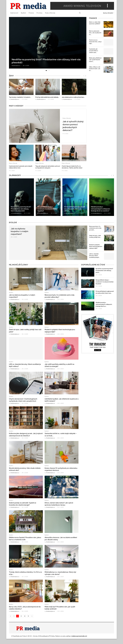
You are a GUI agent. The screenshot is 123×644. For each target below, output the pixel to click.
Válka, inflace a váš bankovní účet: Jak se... (95, 69)
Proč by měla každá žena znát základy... (47, 97)
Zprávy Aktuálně (108, 13)
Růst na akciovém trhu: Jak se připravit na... (95, 33)
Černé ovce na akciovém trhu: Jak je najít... (95, 42)
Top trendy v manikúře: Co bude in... (20, 97)
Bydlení (23, 13)
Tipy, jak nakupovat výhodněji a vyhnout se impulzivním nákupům (48, 167)
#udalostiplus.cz (16, 66)
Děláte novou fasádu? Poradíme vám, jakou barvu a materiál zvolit (25, 539)
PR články (52, 636)
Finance (31, 13)
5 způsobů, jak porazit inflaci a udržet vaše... (94, 51)
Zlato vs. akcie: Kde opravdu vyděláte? (95, 23)
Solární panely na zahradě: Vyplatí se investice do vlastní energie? (23, 504)
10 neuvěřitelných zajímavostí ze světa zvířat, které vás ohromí (75, 209)
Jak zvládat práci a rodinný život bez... (73, 97)
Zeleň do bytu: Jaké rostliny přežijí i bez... (95, 236)
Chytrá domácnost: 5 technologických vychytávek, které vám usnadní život (23, 400)
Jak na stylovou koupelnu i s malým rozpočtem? (20, 231)
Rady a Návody (50, 13)
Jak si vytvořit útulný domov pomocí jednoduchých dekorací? (73, 126)
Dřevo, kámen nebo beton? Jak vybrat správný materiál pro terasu (59, 504)
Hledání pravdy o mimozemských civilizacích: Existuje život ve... (104, 304)
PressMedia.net (17, 636)
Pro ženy (39, 13)
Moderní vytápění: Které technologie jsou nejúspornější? (96, 246)
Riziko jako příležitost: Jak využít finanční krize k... (95, 60)
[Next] (86, 76)
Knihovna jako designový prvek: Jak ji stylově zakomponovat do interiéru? (26, 434)
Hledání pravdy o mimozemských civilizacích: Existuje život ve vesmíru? (101, 209)
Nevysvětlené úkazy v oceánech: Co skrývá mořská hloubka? (47, 209)
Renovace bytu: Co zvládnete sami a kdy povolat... (95, 228)
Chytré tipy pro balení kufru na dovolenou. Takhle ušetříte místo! (72, 167)
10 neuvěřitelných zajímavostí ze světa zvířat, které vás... (105, 292)
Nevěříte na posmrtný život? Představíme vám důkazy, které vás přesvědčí (46, 61)
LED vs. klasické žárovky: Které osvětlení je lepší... (94, 256)
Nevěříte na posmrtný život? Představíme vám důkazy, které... (104, 271)
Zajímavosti (14, 13)
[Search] (80, 13)
